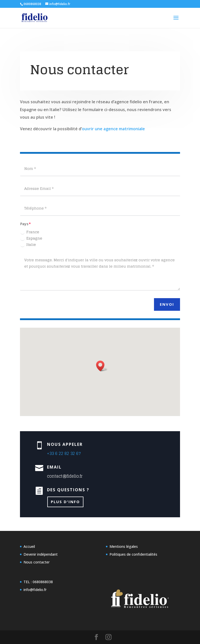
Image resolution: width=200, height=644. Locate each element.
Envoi (167, 304)
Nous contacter (37, 562)
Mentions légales (124, 546)
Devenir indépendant (41, 554)
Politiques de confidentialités (133, 554)
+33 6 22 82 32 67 (65, 447)
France (30, 232)
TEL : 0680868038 (38, 582)
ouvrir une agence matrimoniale (113, 129)
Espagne (31, 238)
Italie (28, 245)
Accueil (29, 546)
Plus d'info (68, 478)
